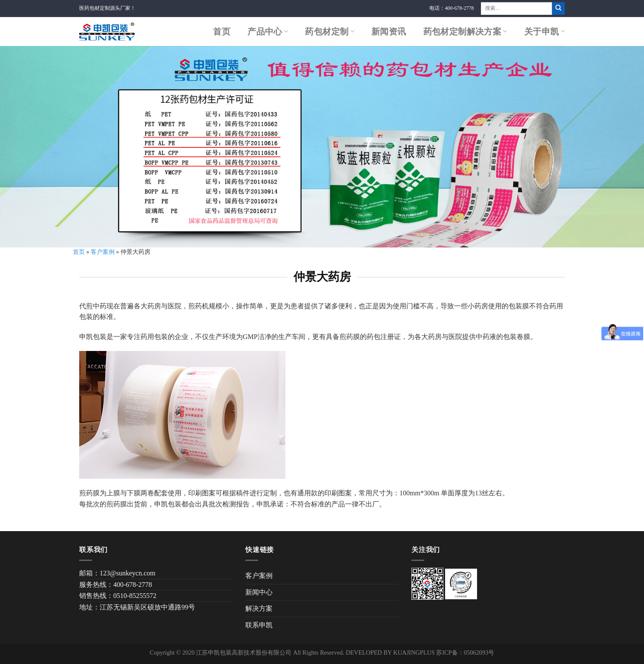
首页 (222, 32)
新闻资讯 (389, 32)
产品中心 (268, 32)
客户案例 (103, 252)
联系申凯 (259, 625)
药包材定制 (330, 32)
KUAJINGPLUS (414, 653)
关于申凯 (545, 32)
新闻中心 (259, 592)
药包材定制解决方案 (465, 32)
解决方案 (259, 608)
